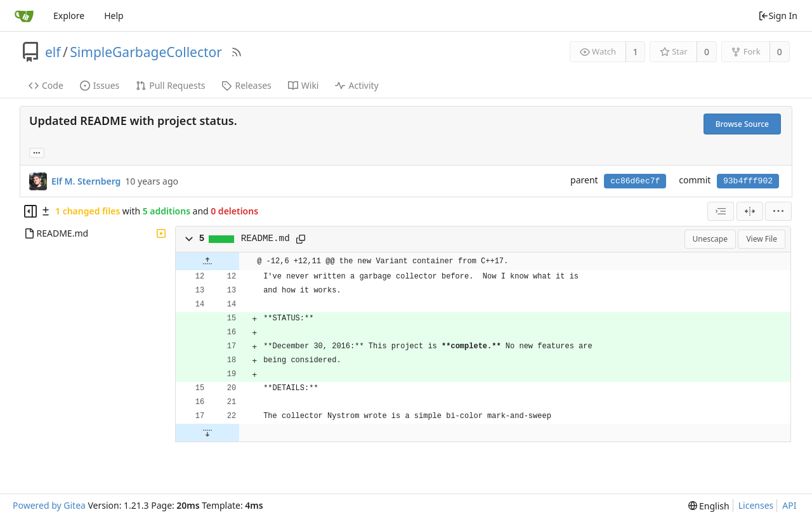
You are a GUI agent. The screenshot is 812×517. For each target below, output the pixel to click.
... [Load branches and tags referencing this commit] (37, 152)
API (789, 505)
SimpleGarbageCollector (146, 52)
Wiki (304, 85)
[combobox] (721, 211)
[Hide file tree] (30, 211)
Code (46, 85)
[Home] (24, 16)
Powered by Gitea (49, 505)
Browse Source (742, 124)
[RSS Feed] (237, 52)
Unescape (710, 239)
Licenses (756, 505)
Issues (100, 85)
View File (762, 239)
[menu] (778, 211)
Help (114, 16)
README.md (265, 239)
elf (53, 52)
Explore (69, 16)
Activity (357, 85)
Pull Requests (170, 85)
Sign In (778, 16)
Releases (246, 85)
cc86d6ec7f (635, 181)
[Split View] (750, 211)
